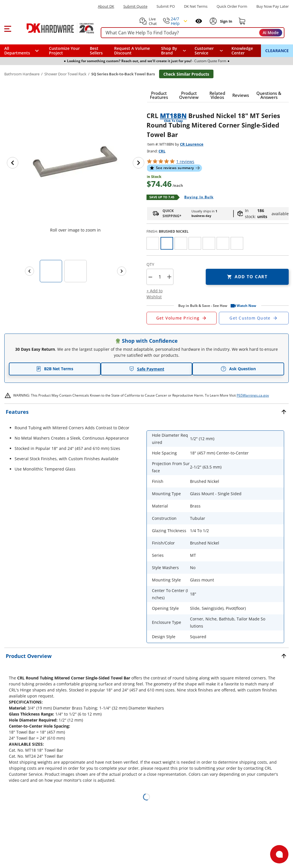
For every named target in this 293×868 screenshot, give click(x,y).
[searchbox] (193, 33)
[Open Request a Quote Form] (182, 318)
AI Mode (271, 33)
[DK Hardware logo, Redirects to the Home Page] (54, 28)
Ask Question (238, 369)
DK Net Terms (196, 6)
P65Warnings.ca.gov (253, 395)
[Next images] (122, 271)
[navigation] (209, 51)
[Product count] (160, 277)
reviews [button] (185, 161)
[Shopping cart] (242, 21)
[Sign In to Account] (226, 21)
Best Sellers (96, 51)
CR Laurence (192, 144)
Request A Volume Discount (132, 51)
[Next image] (138, 163)
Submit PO (166, 6)
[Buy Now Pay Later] (273, 6)
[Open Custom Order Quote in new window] (254, 318)
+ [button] (169, 277)
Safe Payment (147, 369)
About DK (106, 6)
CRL (162, 151)
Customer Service (204, 51)
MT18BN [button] (173, 115)
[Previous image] (13, 163)
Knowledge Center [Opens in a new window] (242, 51)
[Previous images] (29, 271)
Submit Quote (135, 6)
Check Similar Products (186, 74)
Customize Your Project (64, 51)
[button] (8, 28)
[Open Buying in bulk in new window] (197, 197)
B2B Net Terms (55, 369)
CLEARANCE (277, 51)
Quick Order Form (232, 6)
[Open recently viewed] (199, 21)
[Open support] (279, 854)
